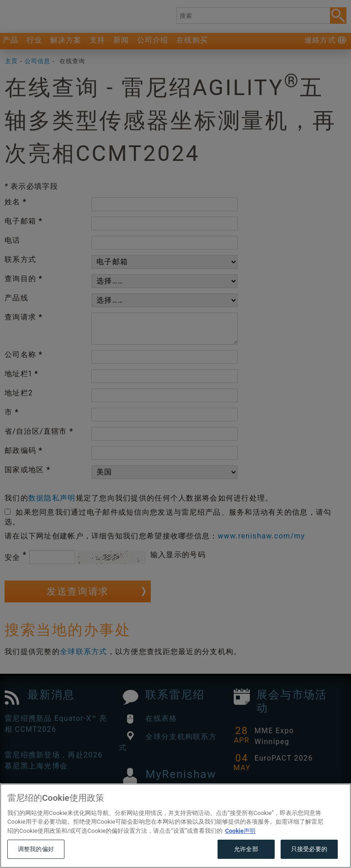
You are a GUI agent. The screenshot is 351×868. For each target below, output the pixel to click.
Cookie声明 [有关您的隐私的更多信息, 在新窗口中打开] (240, 848)
